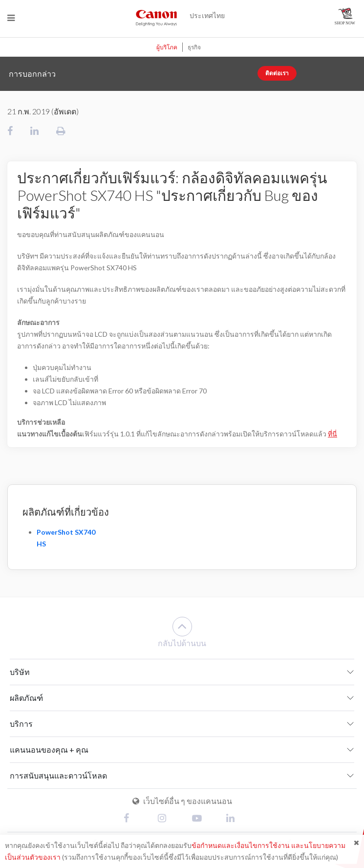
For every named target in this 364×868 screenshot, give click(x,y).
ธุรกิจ (194, 47)
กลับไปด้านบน (182, 632)
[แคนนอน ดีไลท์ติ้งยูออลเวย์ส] (156, 18)
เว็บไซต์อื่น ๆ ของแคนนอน (182, 801)
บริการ (21, 724)
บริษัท (20, 672)
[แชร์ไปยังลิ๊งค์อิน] (34, 130)
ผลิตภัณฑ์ (26, 698)
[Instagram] (165, 819)
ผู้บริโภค (167, 47)
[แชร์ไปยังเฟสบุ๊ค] (10, 130)
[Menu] (11, 18)
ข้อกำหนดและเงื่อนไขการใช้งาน (241, 845)
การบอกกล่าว (32, 74)
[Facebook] (131, 819)
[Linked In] (234, 819)
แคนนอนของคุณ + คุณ (49, 749)
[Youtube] (199, 819)
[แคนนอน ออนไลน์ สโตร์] (346, 16)
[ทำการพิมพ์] (61, 130)
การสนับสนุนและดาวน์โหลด (58, 775)
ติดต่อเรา (277, 73)
